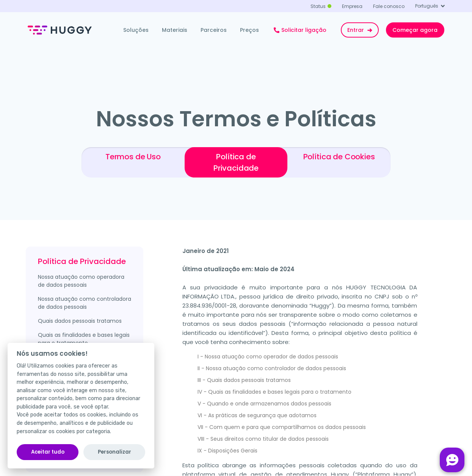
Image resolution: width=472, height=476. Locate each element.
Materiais (175, 30)
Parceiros (214, 30)
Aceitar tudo (48, 452)
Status (318, 6)
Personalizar (114, 452)
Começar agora (415, 30)
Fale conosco (389, 6)
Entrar (361, 30)
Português (427, 6)
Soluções (136, 30)
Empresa (352, 6)
